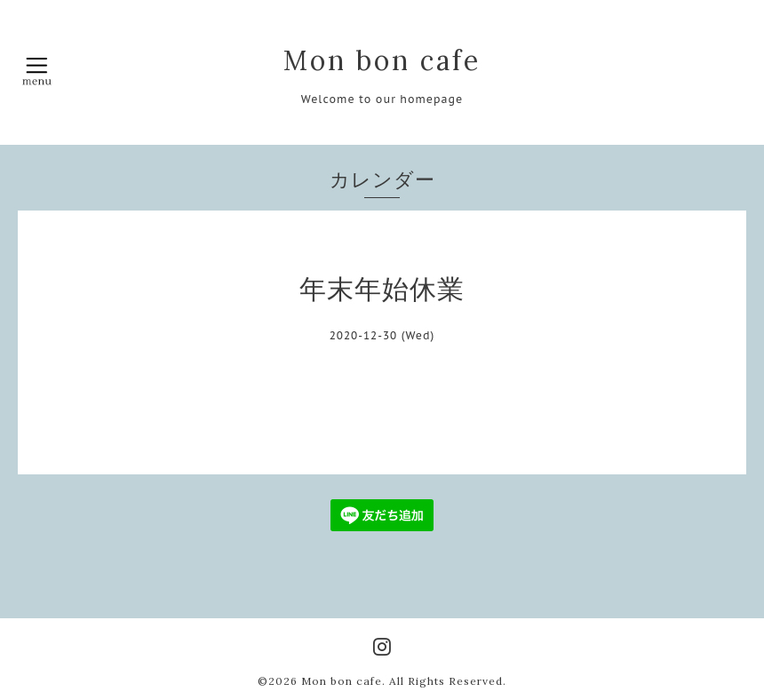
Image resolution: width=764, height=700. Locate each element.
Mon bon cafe (382, 60)
